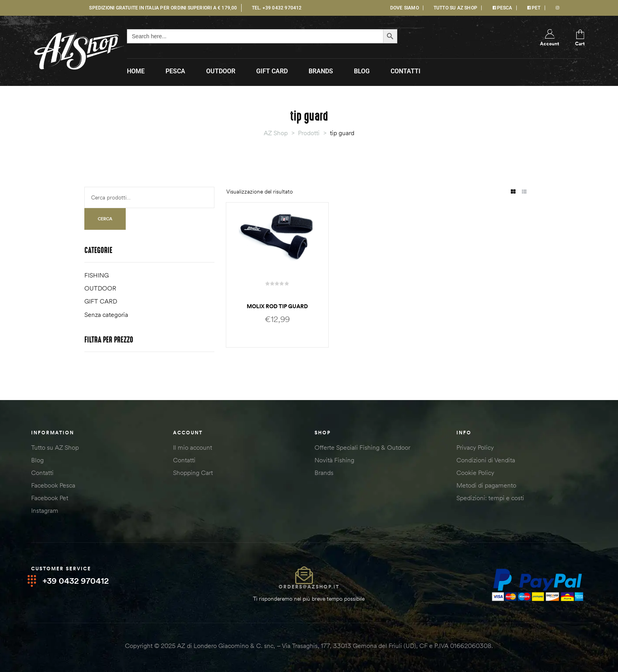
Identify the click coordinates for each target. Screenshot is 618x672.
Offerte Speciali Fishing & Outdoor (362, 447)
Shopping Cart (193, 473)
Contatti (42, 473)
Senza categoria (106, 315)
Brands (324, 473)
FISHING (97, 275)
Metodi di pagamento (486, 485)
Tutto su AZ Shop (55, 447)
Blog (37, 460)
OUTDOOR (100, 288)
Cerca (105, 219)
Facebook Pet (50, 498)
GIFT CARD (101, 301)
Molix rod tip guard (277, 306)
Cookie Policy (475, 473)
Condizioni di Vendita (486, 460)
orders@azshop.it (309, 587)
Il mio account (193, 447)
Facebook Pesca (53, 485)
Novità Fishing (334, 460)
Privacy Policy (475, 447)
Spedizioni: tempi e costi (490, 498)
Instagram (45, 510)
